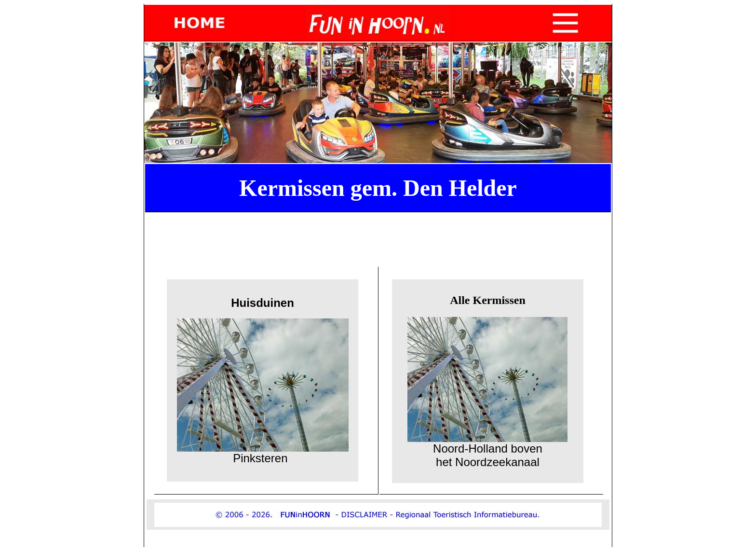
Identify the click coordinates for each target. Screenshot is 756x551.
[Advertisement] (380, 238)
